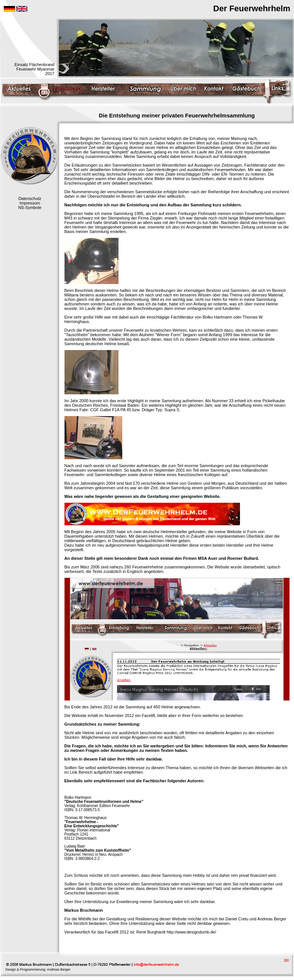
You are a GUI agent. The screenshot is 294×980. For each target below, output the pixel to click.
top (287, 960)
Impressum (30, 203)
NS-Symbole (30, 207)
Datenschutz (30, 198)
